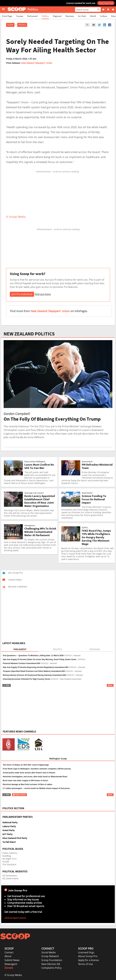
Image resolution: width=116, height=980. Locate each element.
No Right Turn (10, 859)
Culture (103, 16)
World (93, 16)
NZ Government (10, 878)
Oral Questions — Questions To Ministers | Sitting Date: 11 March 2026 (33, 656)
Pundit (6, 862)
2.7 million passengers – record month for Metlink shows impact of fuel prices (36, 788)
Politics (45, 16)
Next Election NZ (51, 964)
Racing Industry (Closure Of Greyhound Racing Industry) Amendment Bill (34, 675)
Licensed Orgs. (86, 952)
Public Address (10, 853)
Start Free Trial (106, 3)
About (8, 956)
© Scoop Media (13, 975)
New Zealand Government (71, 679)
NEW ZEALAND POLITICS (29, 334)
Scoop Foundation (52, 960)
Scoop (10, 25)
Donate (9, 968)
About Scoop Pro (88, 956)
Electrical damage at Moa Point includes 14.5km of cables (27, 784)
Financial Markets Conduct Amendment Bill (21, 663)
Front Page (7, 16)
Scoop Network (50, 956)
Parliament (32, 16)
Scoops (20, 16)
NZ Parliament (10, 876)
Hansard (77, 656)
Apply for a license (88, 960)
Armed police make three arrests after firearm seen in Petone (29, 773)
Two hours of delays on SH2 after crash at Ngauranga (26, 765)
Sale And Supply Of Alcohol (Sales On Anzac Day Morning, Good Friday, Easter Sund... (40, 659)
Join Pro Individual (22, 294)
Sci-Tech (82, 16)
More (110, 685)
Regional (57, 16)
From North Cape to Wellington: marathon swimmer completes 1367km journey (37, 769)
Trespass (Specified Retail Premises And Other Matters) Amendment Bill (34, 671)
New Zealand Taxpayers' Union (37, 63)
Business (70, 16)
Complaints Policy (52, 968)
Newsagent (11, 964)
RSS (6, 685)
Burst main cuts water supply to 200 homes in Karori (25, 781)
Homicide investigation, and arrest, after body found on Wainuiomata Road (35, 777)
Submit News (12, 960)
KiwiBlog (7, 856)
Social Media (48, 952)
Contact (9, 952)
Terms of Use (85, 964)
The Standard (9, 864)
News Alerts (19, 795)
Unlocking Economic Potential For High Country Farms (26, 679)
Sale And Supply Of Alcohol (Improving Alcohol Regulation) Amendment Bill (35, 667)
